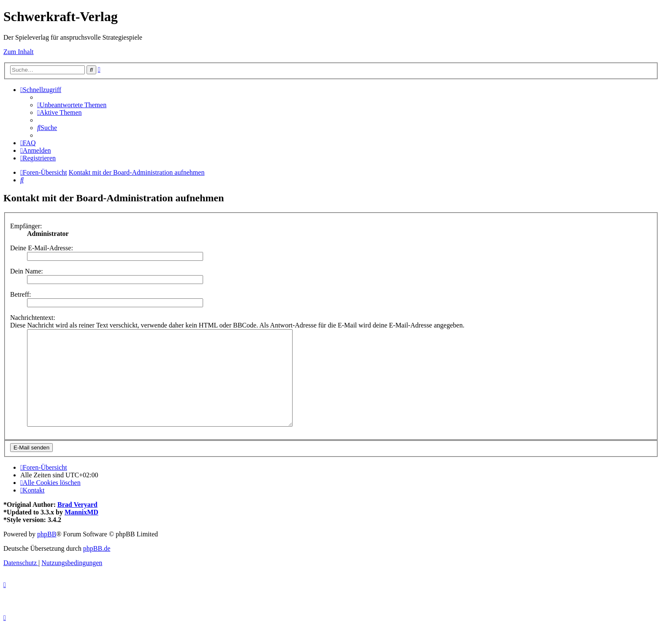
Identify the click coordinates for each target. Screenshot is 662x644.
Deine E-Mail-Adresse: (42, 248)
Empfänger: (26, 226)
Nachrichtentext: (33, 318)
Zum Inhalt (19, 52)
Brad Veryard (77, 524)
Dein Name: (27, 271)
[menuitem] (72, 105)
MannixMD (81, 531)
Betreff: (20, 294)
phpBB (47, 553)
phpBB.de (97, 567)
